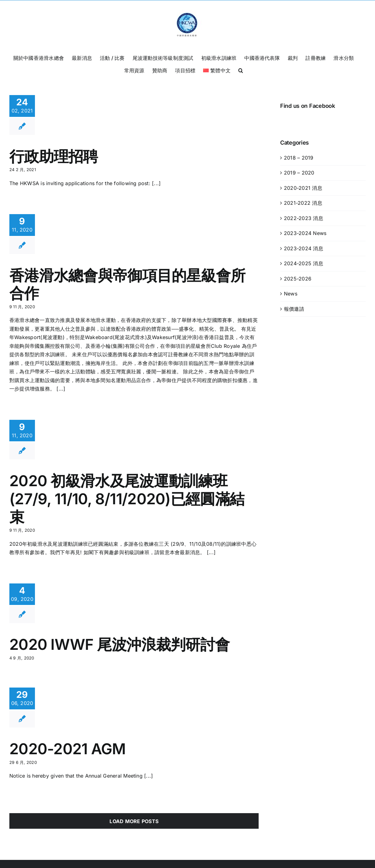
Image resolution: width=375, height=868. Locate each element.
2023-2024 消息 (304, 248)
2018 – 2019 (299, 158)
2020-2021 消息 (303, 188)
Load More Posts (134, 821)
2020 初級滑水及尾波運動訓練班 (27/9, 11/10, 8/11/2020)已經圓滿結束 (127, 499)
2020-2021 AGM (68, 749)
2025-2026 (298, 279)
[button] (241, 70)
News (291, 294)
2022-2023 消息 (304, 218)
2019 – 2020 (299, 173)
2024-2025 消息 (304, 263)
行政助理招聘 (54, 156)
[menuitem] (217, 70)
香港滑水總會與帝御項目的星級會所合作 (127, 284)
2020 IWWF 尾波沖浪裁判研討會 (119, 644)
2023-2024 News (305, 233)
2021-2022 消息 (303, 203)
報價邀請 (294, 309)
